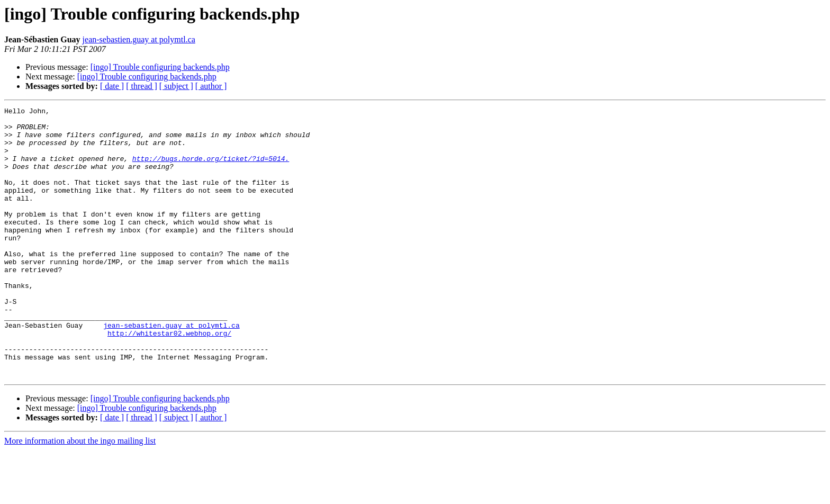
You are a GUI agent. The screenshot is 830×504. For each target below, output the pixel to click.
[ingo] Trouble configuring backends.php (160, 67)
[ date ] (112, 86)
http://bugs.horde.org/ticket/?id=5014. (211, 169)
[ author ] (211, 86)
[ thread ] (142, 86)
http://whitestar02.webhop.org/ (169, 379)
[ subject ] (176, 86)
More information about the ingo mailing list (80, 495)
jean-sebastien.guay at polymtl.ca (139, 39)
